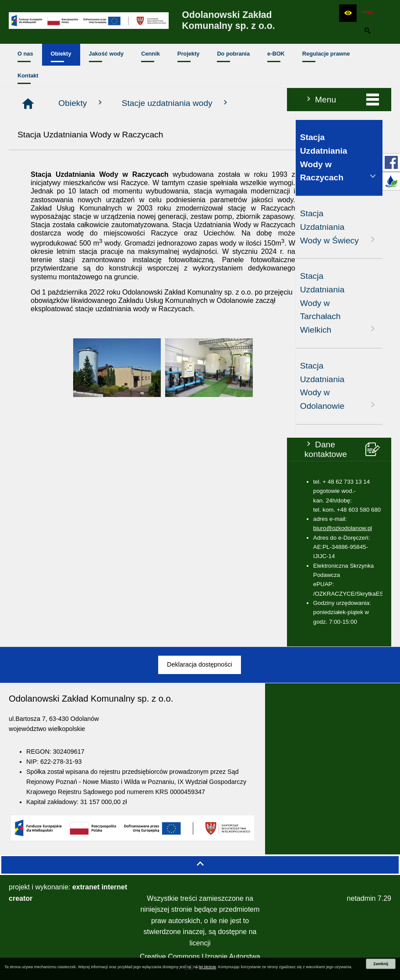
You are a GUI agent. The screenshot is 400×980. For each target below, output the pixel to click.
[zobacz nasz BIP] (367, 13)
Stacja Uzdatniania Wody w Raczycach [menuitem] (52, 157)
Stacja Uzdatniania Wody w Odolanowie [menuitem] (52, 386)
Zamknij (381, 964)
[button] (348, 13)
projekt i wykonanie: (68, 893)
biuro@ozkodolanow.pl (56, 528)
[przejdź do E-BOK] (391, 181)
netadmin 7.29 (369, 898)
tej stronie (207, 967)
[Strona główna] (124, 104)
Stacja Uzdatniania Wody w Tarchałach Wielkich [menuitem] (52, 303)
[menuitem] (25, 55)
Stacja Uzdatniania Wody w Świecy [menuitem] (52, 227)
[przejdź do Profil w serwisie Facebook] (391, 162)
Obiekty (177, 103)
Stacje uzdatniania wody (272, 103)
